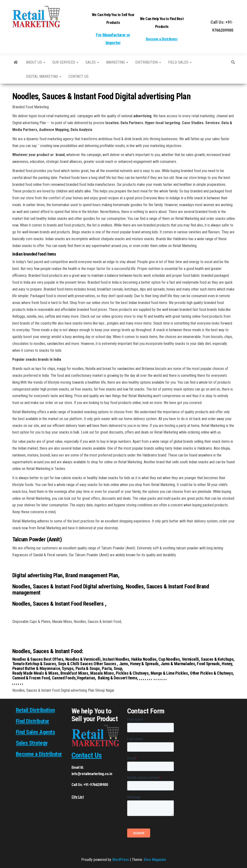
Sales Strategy (32, 743)
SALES (92, 62)
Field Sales (180, 62)
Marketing (117, 62)
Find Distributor (33, 721)
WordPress (121, 860)
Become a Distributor (162, 39)
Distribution (148, 62)
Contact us (79, 76)
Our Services (65, 62)
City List (78, 797)
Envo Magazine (155, 860)
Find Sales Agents (36, 732)
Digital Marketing (44, 76)
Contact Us (87, 755)
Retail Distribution (35, 710)
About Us (36, 62)
